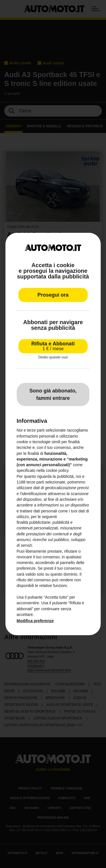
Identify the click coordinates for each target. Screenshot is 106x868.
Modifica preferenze (35, 621)
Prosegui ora (53, 295)
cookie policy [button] (57, 471)
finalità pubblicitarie (33, 522)
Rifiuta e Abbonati (53, 346)
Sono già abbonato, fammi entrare (53, 394)
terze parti (35, 482)
